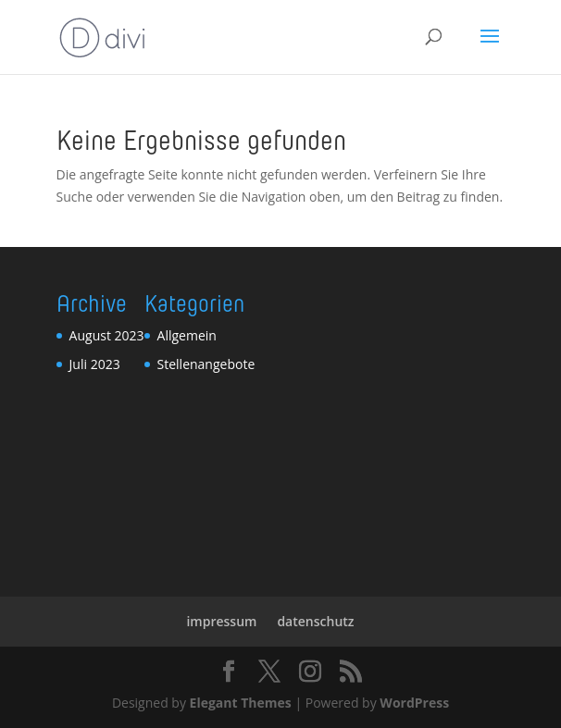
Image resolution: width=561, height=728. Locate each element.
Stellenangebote (206, 364)
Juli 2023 (95, 364)
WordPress (414, 703)
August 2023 (107, 335)
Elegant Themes (241, 703)
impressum (221, 621)
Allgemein (187, 335)
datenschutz (315, 621)
